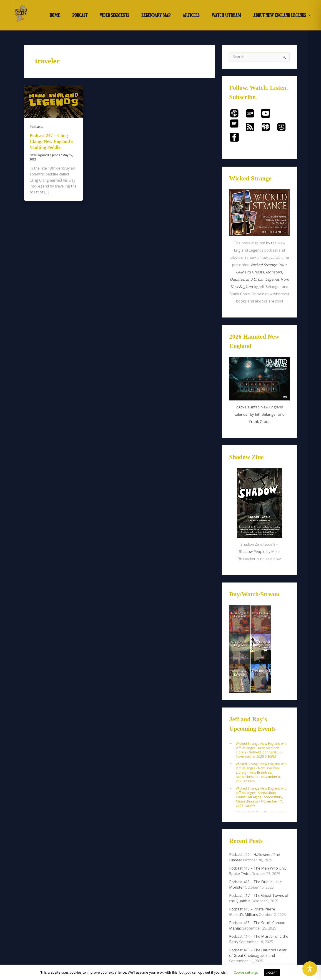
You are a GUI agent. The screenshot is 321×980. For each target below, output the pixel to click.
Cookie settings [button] (246, 972)
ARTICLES (191, 15)
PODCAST (80, 15)
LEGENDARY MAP (156, 15)
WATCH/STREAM (226, 15)
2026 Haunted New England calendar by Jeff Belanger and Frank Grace (259, 414)
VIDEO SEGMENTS (114, 15)
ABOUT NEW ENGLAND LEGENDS (282, 15)
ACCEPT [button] (272, 972)
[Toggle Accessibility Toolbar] (310, 969)
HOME (55, 15)
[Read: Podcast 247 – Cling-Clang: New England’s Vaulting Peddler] (54, 101)
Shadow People (252, 552)
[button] (282, 15)
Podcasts (36, 127)
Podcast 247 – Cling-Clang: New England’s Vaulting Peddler (51, 141)
